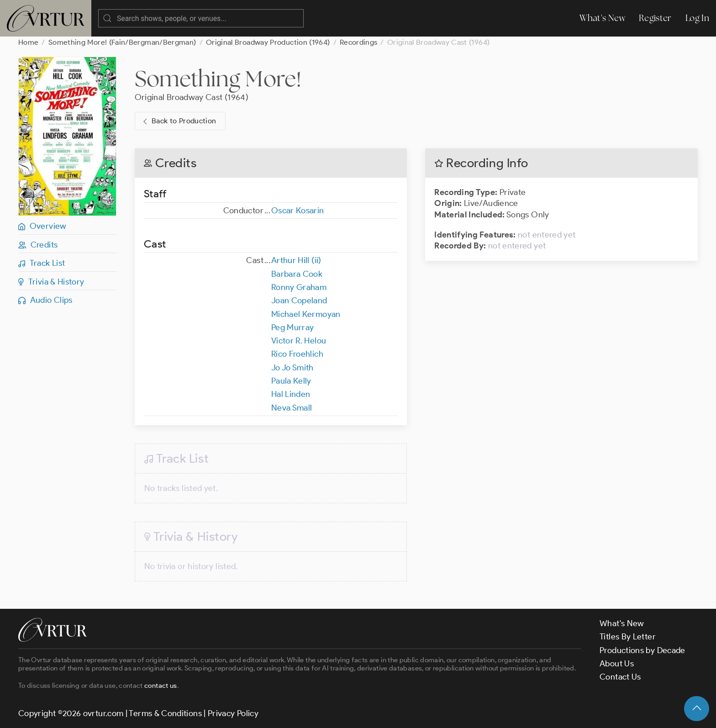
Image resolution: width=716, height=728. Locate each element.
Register (655, 18)
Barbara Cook (297, 274)
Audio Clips (45, 300)
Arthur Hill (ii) (296, 260)
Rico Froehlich (297, 354)
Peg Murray (293, 327)
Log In (697, 18)
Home (28, 42)
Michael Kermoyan (306, 314)
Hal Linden (291, 394)
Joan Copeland (299, 301)
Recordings (359, 42)
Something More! (218, 79)
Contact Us (620, 677)
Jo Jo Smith (292, 368)
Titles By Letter (628, 637)
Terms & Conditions (165, 713)
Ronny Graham (299, 287)
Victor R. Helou (299, 341)
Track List (42, 263)
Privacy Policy (233, 713)
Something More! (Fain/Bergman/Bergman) (122, 42)
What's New (602, 18)
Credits (38, 245)
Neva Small (292, 408)
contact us (161, 686)
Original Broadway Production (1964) (268, 42)
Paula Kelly (291, 381)
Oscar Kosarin (298, 211)
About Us (617, 664)
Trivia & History (51, 282)
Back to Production (179, 121)
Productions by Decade (642, 650)
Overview (42, 226)
